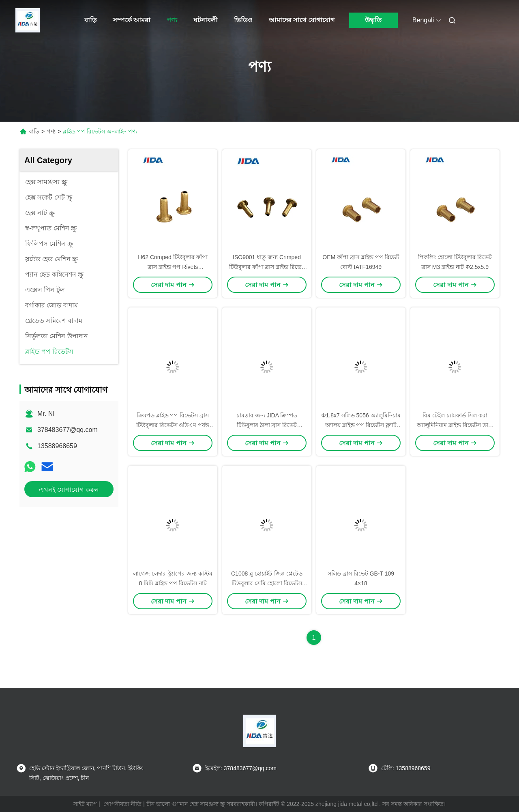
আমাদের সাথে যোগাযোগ (302, 20)
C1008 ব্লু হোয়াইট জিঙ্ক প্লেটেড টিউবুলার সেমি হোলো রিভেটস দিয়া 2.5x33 (267, 583)
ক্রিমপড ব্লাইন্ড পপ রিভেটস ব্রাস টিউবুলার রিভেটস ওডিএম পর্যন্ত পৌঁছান (173, 425)
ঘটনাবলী (206, 20)
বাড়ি (90, 20)
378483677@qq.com (68, 430)
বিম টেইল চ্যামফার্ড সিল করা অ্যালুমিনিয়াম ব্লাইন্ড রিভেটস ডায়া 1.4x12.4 (455, 425)
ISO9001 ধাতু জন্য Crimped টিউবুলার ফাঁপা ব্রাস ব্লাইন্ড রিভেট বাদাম (267, 267)
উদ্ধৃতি (373, 20)
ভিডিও (243, 20)
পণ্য (172, 20)
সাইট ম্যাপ (85, 804)
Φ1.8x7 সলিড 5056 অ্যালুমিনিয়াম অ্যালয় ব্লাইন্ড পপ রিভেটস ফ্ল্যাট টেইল (361, 425)
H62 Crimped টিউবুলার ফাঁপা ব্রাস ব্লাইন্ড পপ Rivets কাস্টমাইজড (173, 267)
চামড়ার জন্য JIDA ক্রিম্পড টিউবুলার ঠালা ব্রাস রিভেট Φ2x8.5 (267, 425)
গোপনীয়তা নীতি (123, 804)
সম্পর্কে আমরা (132, 20)
